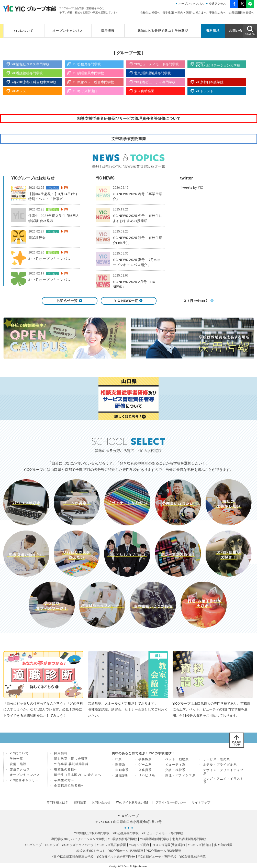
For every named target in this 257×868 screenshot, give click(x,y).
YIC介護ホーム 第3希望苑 (164, 851)
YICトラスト (205, 91)
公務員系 (145, 772)
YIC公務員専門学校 (87, 64)
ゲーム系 (145, 766)
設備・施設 (18, 766)
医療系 (120, 766)
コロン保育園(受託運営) (169, 845)
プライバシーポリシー (167, 803)
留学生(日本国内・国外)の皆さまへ (185, 13)
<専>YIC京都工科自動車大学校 (34, 82)
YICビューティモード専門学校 (157, 64)
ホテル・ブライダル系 (220, 766)
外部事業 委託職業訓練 (71, 766)
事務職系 (145, 761)
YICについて (24, 31)
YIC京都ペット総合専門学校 (93, 82)
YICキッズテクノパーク (78, 845)
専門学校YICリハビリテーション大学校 (78, 839)
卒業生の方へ (218, 13)
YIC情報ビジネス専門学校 (30, 64)
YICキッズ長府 (139, 845)
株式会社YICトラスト (91, 851)
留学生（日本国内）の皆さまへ (77, 777)
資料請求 (213, 31)
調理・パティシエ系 (180, 777)
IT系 (119, 761)
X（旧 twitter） (188, 303)
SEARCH (250, 30)
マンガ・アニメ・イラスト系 (223, 782)
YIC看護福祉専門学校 (27, 73)
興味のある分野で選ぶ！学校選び (163, 31)
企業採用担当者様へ (241, 13)
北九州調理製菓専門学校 (153, 73)
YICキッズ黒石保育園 (111, 845)
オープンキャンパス (191, 4)
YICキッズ (19, 91)
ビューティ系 (175, 766)
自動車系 (122, 772)
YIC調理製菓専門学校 (88, 73)
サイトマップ (195, 803)
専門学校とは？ (64, 803)
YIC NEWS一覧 (129, 303)
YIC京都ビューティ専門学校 (155, 82)
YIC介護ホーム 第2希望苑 (126, 851)
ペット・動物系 (177, 761)
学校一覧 (16, 760)
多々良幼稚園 (144, 91)
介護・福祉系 (175, 772)
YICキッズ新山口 (85, 91)
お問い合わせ (239, 31)
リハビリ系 (147, 777)
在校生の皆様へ (150, 13)
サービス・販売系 (216, 761)
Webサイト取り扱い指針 (132, 803)
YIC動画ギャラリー (24, 782)
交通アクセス (217, 4)
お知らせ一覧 (69, 303)
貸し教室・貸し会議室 (71, 760)
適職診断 (122, 777)
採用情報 (108, 31)
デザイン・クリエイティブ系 (223, 773)
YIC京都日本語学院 (210, 82)
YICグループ (33, 845)
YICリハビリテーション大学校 (221, 65)
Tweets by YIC (192, 188)
